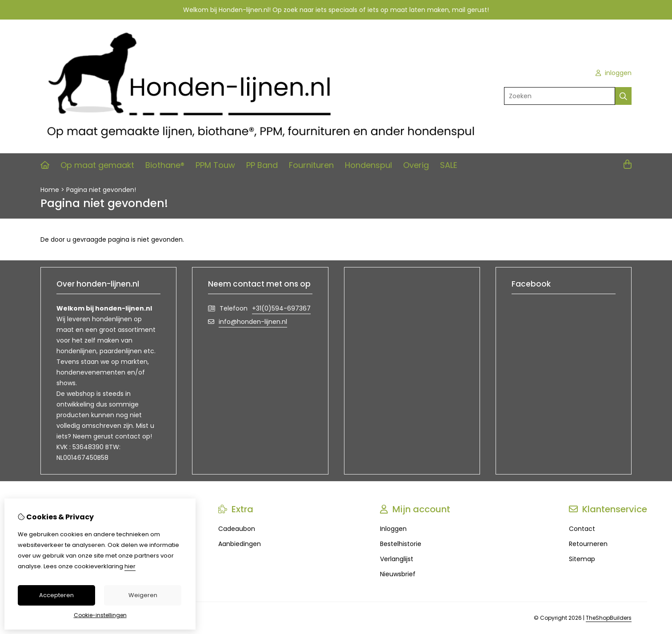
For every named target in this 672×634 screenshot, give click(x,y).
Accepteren (56, 595)
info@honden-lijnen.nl (253, 322)
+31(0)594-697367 (281, 308)
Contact (582, 529)
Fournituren (311, 165)
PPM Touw (215, 165)
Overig (416, 165)
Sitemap (582, 559)
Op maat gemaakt (97, 165)
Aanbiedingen (240, 544)
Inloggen (393, 529)
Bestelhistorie (401, 544)
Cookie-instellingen (100, 615)
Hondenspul (368, 165)
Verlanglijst (397, 559)
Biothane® (165, 165)
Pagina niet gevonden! (101, 190)
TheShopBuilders (609, 618)
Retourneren (588, 544)
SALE (449, 165)
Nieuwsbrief (398, 574)
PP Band (262, 165)
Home (50, 190)
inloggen (614, 73)
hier (130, 566)
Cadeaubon (237, 529)
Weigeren (143, 595)
